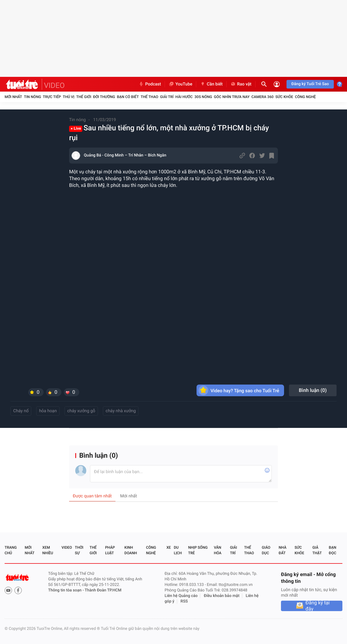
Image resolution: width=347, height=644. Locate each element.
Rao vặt (241, 84)
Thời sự (79, 550)
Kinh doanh (131, 550)
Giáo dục (266, 550)
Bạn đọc (333, 550)
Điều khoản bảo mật (222, 596)
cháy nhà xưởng (121, 411)
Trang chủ (11, 550)
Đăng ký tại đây (318, 606)
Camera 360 (263, 97)
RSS (184, 601)
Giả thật (317, 550)
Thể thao (149, 97)
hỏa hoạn (48, 411)
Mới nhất (13, 97)
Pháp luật (110, 550)
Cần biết (211, 84)
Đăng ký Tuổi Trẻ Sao (310, 84)
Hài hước (184, 97)
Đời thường (104, 97)
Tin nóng (33, 97)
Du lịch (178, 550)
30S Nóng (203, 97)
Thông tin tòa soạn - (66, 590)
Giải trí (167, 97)
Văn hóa (218, 550)
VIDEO (54, 85)
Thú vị (68, 97)
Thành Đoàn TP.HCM (103, 590)
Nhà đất (282, 550)
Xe (169, 547)
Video (67, 547)
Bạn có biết (128, 97)
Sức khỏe (284, 97)
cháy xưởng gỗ (81, 411)
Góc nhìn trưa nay (232, 97)
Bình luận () (313, 390)
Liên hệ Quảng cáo (181, 596)
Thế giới (84, 97)
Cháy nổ (21, 411)
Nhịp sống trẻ (198, 550)
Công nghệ (305, 97)
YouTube (180, 84)
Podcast (150, 84)
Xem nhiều (48, 550)
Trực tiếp (52, 97)
